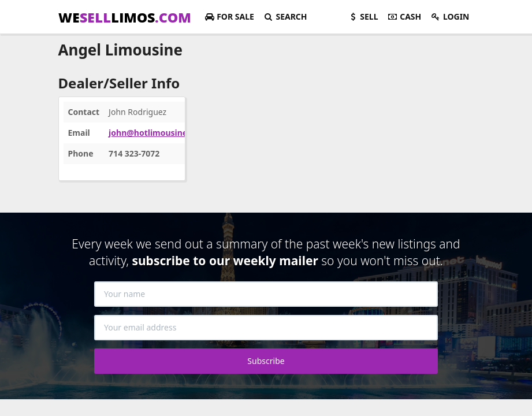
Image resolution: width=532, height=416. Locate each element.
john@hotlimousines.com (160, 133)
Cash (405, 16)
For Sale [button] (229, 16)
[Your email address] (266, 328)
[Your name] (266, 294)
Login (450, 16)
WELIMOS (125, 17)
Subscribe (266, 361)
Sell (363, 16)
